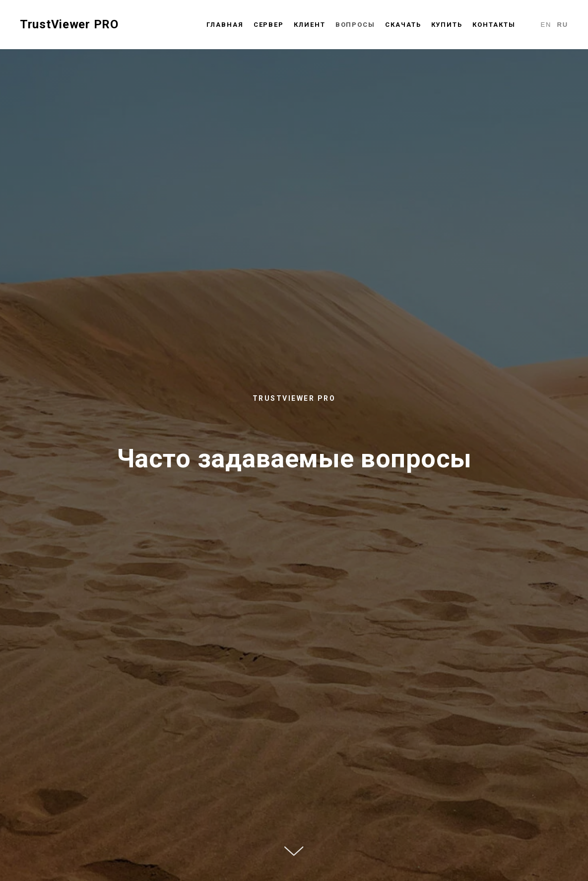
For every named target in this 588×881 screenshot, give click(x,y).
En (546, 25)
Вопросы (355, 25)
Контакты (494, 25)
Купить (447, 25)
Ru (562, 25)
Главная (225, 25)
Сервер (269, 25)
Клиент (310, 25)
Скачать (403, 25)
